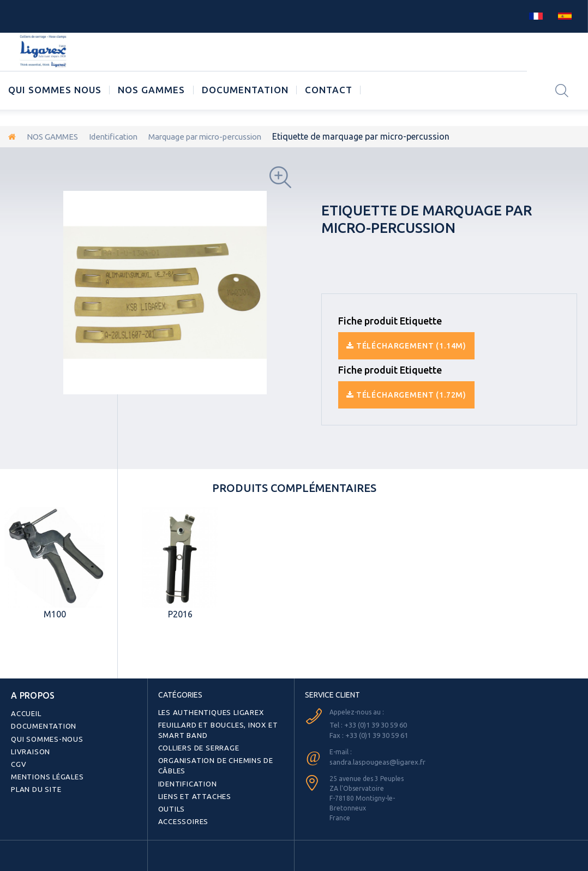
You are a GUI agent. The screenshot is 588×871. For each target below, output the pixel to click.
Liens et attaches (191, 791)
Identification (121, 136)
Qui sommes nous (55, 90)
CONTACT (329, 90)
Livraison (29, 747)
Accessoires (181, 815)
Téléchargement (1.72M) (406, 394)
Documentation (245, 90)
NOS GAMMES (151, 90)
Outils (170, 803)
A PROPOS (29, 694)
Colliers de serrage (197, 745)
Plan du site (34, 783)
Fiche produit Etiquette (390, 320)
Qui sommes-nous (44, 735)
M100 (55, 614)
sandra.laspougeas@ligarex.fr (375, 760)
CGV (18, 759)
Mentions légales (45, 771)
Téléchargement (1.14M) (406, 345)
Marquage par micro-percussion (222, 136)
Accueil (25, 711)
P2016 (180, 614)
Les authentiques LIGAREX (207, 711)
